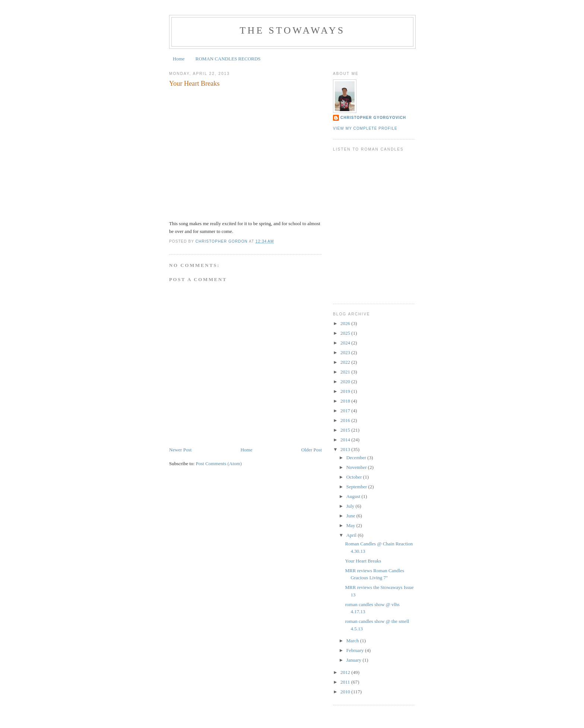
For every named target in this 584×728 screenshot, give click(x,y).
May (351, 525)
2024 (346, 343)
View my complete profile (365, 128)
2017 (346, 411)
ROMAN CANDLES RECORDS (228, 59)
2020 (346, 382)
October (355, 477)
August (354, 496)
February (356, 650)
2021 (346, 372)
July (351, 506)
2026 (346, 323)
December (357, 458)
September (357, 487)
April (352, 535)
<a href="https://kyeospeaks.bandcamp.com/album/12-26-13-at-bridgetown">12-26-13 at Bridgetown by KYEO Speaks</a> (374, 269)
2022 (346, 362)
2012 (346, 672)
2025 (346, 333)
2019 (346, 391)
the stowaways (293, 30)
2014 (346, 440)
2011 (346, 682)
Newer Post (180, 450)
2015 (346, 430)
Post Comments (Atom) (219, 464)
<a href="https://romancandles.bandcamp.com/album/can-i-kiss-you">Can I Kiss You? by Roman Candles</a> (374, 234)
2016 (346, 420)
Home (179, 59)
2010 (346, 692)
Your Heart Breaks (363, 561)
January (355, 660)
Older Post (312, 450)
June (351, 516)
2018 (346, 401)
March (353, 641)
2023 (346, 352)
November (357, 467)
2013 (346, 449)
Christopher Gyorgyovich (373, 118)
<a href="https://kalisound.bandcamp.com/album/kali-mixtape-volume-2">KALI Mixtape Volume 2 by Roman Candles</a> (374, 216)
